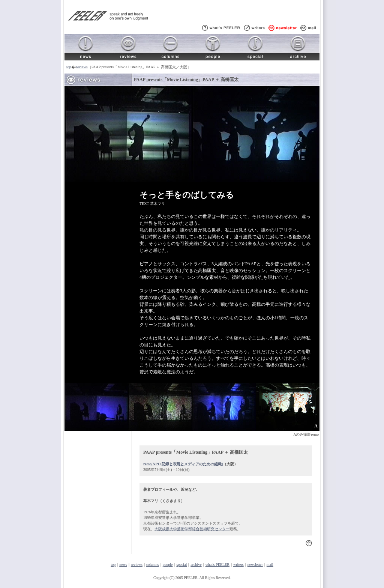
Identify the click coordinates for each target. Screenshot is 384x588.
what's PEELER (217, 565)
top (69, 67)
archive (196, 565)
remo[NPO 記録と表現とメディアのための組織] (183, 464)
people (168, 565)
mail (270, 565)
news (123, 565)
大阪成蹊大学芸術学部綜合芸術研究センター (192, 529)
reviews (82, 67)
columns (153, 565)
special (181, 565)
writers (238, 565)
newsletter (255, 565)
